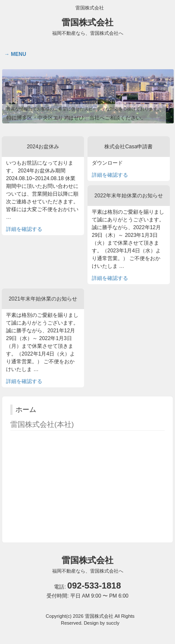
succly (113, 623)
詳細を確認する (24, 229)
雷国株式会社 (88, 27)
